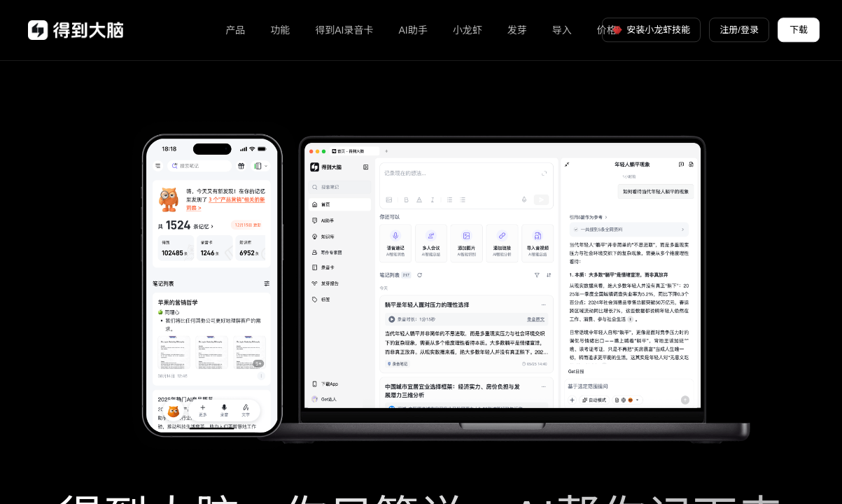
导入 (562, 30)
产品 (235, 30)
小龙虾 (468, 30)
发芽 (517, 30)
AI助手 (413, 30)
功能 (280, 30)
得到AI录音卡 (344, 30)
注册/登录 (739, 30)
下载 (799, 30)
